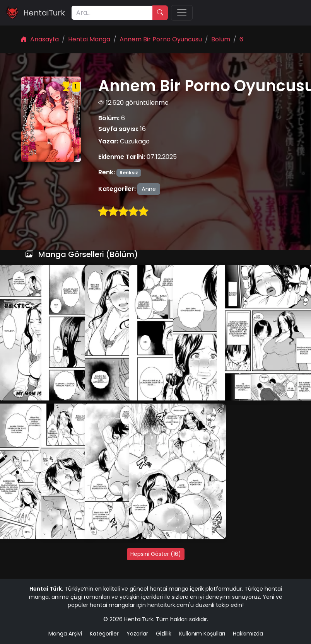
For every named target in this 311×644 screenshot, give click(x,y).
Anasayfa (40, 39)
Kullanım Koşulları (202, 634)
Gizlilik (164, 634)
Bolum (221, 39)
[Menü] (182, 13)
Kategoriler (104, 634)
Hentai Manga (89, 39)
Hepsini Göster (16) (156, 554)
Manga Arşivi (65, 634)
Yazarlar (137, 634)
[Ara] (112, 13)
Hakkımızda (248, 634)
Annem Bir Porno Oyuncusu (161, 39)
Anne (149, 189)
